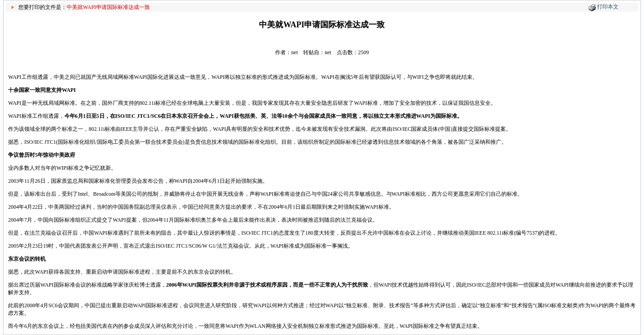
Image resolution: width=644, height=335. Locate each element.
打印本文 (608, 7)
